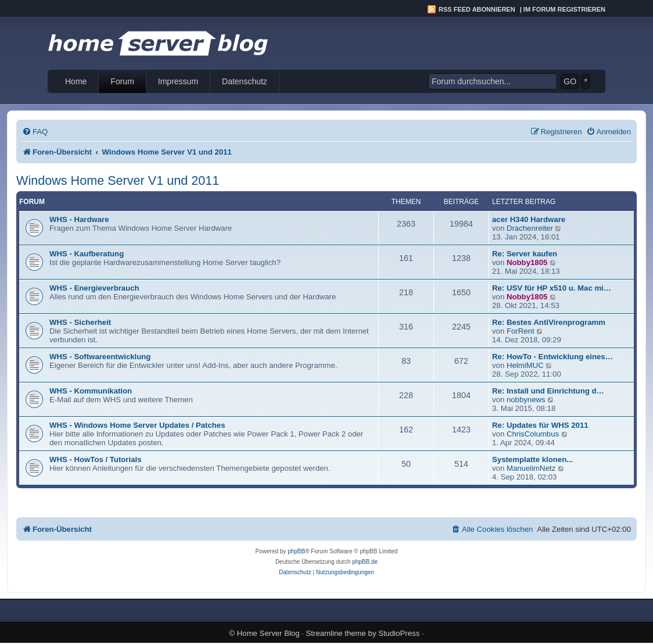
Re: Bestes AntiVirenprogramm (549, 322)
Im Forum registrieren (564, 9)
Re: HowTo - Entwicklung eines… (552, 357)
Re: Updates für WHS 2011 (540, 425)
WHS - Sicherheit (80, 322)
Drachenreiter (530, 228)
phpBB (296, 551)
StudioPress (399, 633)
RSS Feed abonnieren (477, 9)
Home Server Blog (268, 633)
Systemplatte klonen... (532, 459)
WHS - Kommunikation (91, 391)
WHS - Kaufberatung (87, 254)
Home (76, 81)
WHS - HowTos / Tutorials (96, 459)
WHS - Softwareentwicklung (100, 357)
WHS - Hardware (79, 219)
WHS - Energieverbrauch (94, 288)
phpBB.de (365, 562)
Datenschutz (245, 81)
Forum (122, 81)
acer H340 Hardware (529, 219)
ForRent (521, 331)
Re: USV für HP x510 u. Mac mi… (552, 288)
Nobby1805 (527, 262)
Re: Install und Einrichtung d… (548, 391)
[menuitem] (35, 132)
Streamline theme (336, 633)
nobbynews (526, 400)
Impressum (178, 81)
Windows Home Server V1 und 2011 (118, 180)
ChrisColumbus (533, 434)
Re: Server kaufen (525, 254)
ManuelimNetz (531, 468)
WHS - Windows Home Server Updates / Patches (137, 425)
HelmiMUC (525, 365)
